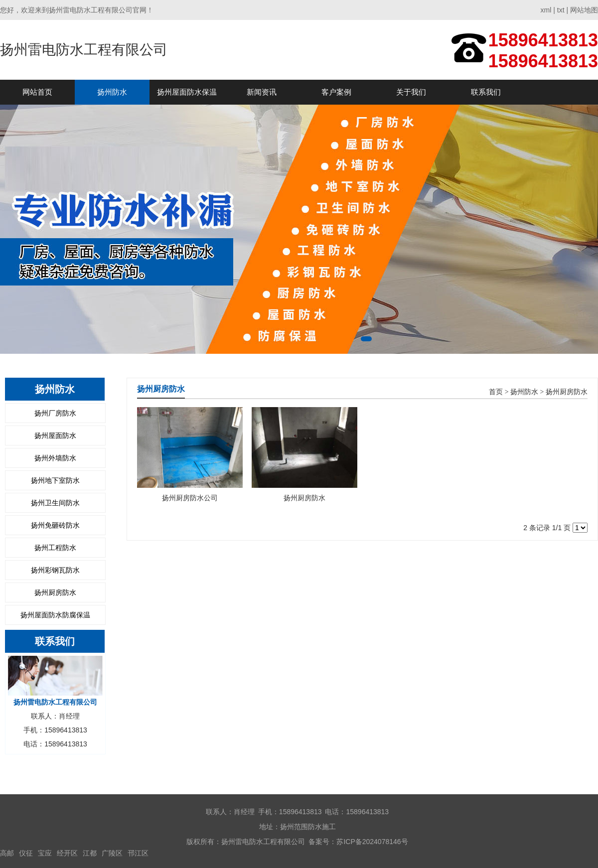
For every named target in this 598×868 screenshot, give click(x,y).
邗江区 (138, 853)
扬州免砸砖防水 (55, 525)
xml (546, 10)
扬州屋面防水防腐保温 (55, 615)
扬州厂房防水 (55, 413)
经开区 (67, 853)
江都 (90, 853)
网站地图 (584, 10)
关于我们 (411, 92)
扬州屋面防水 (55, 435)
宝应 (45, 853)
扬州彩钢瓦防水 (55, 570)
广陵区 (112, 853)
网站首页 (37, 92)
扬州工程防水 (55, 548)
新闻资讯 (262, 92)
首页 (496, 392)
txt (561, 10)
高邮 (7, 853)
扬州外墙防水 (55, 458)
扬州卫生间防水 (55, 503)
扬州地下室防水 (55, 480)
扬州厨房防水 (55, 592)
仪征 (26, 853)
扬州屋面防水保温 (187, 92)
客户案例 (336, 92)
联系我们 (486, 92)
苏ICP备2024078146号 (372, 842)
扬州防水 (112, 92)
